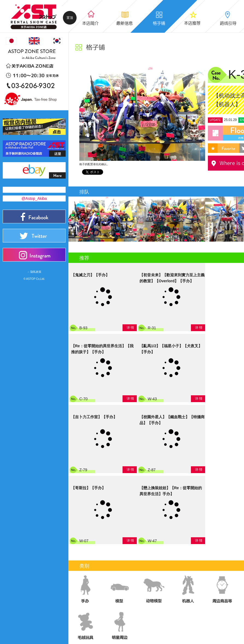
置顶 (70, 18)
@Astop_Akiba (34, 198)
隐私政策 (36, 272)
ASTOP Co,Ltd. (36, 279)
